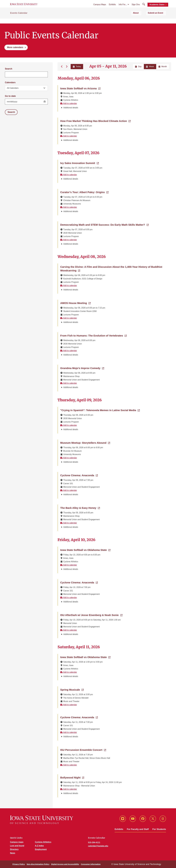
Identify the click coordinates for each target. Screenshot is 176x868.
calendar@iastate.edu (98, 846)
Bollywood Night (72, 777)
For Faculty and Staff (138, 829)
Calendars (10, 82)
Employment (41, 849)
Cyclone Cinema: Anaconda (79, 475)
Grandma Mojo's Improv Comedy (82, 368)
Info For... (123, 8)
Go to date (10, 96)
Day (138, 67)
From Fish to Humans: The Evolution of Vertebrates (93, 335)
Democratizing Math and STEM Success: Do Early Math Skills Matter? (104, 225)
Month (163, 67)
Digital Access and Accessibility (65, 864)
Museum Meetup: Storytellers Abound (85, 443)
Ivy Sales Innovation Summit (80, 163)
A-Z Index (39, 846)
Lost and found (17, 846)
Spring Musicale (72, 689)
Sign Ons (136, 8)
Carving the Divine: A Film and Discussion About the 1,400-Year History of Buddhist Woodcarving (111, 269)
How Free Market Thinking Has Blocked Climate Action (95, 121)
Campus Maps (100, 8)
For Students (159, 829)
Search (9, 69)
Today (76, 67)
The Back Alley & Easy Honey (80, 508)
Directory (14, 849)
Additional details (71, 108)
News (13, 853)
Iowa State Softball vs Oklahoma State (85, 550)
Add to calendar (69, 103)
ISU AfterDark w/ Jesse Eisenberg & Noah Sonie (91, 615)
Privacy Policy (19, 864)
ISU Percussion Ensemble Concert (83, 750)
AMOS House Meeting (75, 303)
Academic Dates (157, 8)
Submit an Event (158, 19)
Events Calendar (19, 19)
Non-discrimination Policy (38, 864)
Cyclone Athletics (43, 842)
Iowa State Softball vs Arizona (80, 88)
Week (150, 67)
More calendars (15, 47)
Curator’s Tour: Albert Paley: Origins (84, 192)
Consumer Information (91, 864)
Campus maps (17, 842)
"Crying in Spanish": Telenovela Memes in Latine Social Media (100, 410)
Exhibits (112, 8)
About (143, 19)
